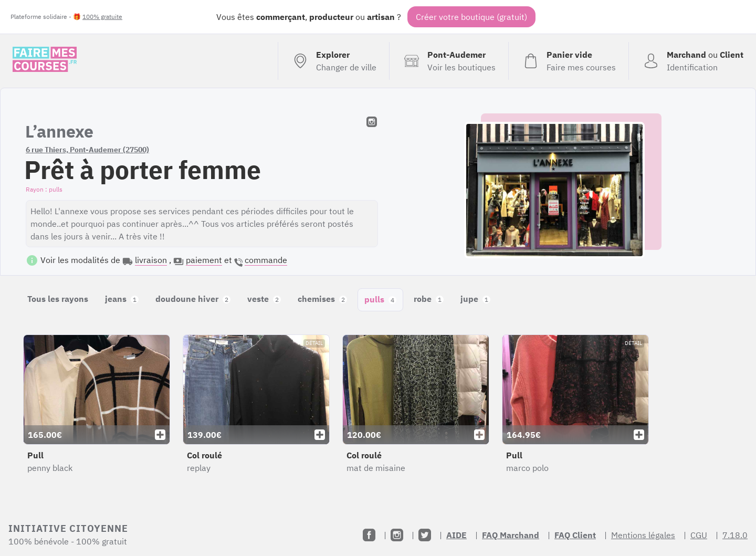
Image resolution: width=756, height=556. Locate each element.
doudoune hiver (193, 299)
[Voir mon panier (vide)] (568, 61)
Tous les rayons (58, 299)
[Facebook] (369, 535)
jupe (475, 299)
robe (429, 299)
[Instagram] (397, 535)
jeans (122, 299)
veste (264, 299)
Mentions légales (643, 535)
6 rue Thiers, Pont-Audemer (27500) (87, 150)
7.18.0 (735, 535)
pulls (380, 299)
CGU (699, 535)
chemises (322, 299)
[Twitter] (425, 535)
